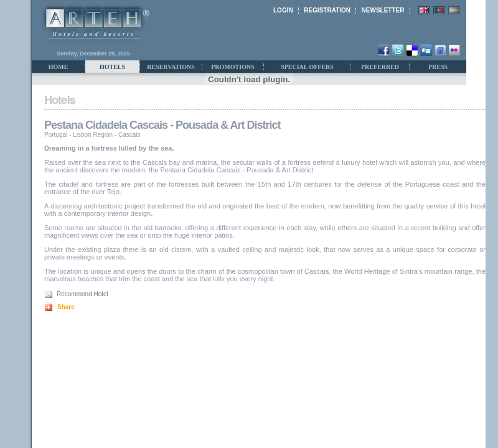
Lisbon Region (93, 135)
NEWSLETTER (383, 10)
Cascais (129, 135)
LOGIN (283, 10)
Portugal (56, 135)
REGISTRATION (327, 10)
